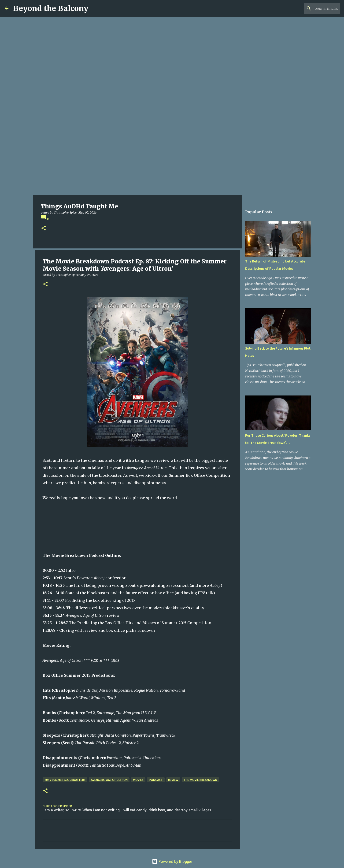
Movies (138, 780)
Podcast (156, 780)
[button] (44, 228)
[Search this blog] (316, 8)
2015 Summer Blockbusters (65, 780)
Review (173, 780)
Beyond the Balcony (51, 8)
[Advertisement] (172, 160)
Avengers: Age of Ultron (109, 780)
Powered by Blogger (172, 861)
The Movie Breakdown (200, 780)
